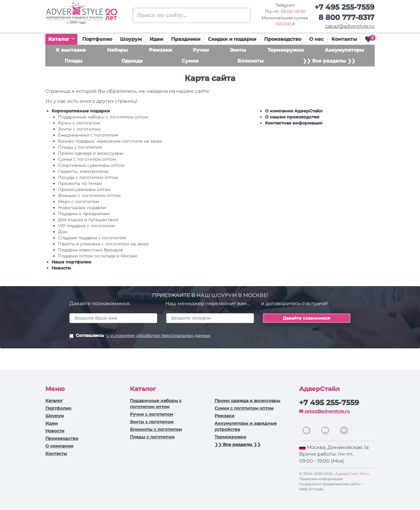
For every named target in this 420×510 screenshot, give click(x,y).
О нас (316, 39)
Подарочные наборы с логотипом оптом (103, 117)
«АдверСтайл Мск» (351, 474)
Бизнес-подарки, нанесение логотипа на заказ (110, 141)
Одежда (132, 61)
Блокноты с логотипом (156, 429)
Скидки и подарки (232, 39)
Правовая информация (321, 479)
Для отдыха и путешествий (88, 220)
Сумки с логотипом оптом (87, 159)
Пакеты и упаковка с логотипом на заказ (103, 244)
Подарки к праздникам (84, 214)
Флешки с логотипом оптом (89, 195)
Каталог (62, 39)
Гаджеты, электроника (83, 171)
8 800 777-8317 (346, 17)
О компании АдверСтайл (294, 111)
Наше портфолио (71, 262)
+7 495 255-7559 (344, 7)
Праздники (186, 39)
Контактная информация (294, 123)
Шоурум (131, 39)
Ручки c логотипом (79, 123)
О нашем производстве (292, 117)
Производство (283, 39)
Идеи (156, 39)
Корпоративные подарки (81, 111)
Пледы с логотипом (80, 147)
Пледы (74, 61)
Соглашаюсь (140, 336)
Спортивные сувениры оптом (91, 165)
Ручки (201, 50)
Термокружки (286, 50)
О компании (59, 446)
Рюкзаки (160, 50)
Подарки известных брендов (90, 250)
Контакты (344, 39)
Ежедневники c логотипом (88, 135)
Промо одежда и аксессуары (90, 153)
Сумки (190, 61)
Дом (63, 232)
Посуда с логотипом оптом (88, 177)
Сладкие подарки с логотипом (92, 238)
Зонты (238, 50)
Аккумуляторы (344, 50)
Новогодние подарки (82, 208)
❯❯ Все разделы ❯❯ (329, 61)
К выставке (71, 50)
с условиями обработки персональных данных (158, 335)
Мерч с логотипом (79, 202)
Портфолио (97, 39)
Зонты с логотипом (79, 129)
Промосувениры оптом (84, 189)
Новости (61, 268)
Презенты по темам (80, 183)
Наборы (117, 50)
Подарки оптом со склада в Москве (98, 256)
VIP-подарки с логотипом (86, 226)
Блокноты (251, 61)
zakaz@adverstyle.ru (350, 26)
